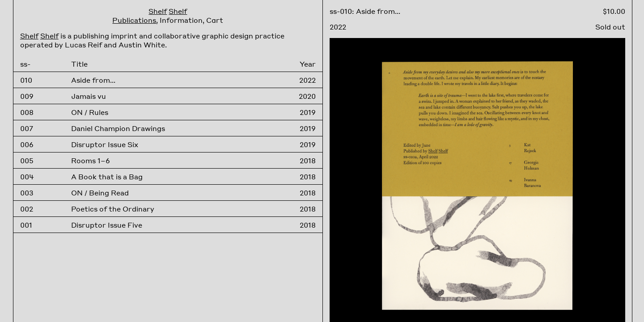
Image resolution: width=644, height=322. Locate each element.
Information (181, 20)
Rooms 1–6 (91, 161)
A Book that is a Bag (107, 177)
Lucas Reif (83, 45)
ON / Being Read (100, 193)
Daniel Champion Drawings (118, 128)
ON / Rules (90, 112)
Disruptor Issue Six (105, 144)
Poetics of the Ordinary (113, 209)
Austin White (142, 45)
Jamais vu (89, 96)
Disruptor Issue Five (107, 225)
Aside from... (93, 80)
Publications (134, 20)
